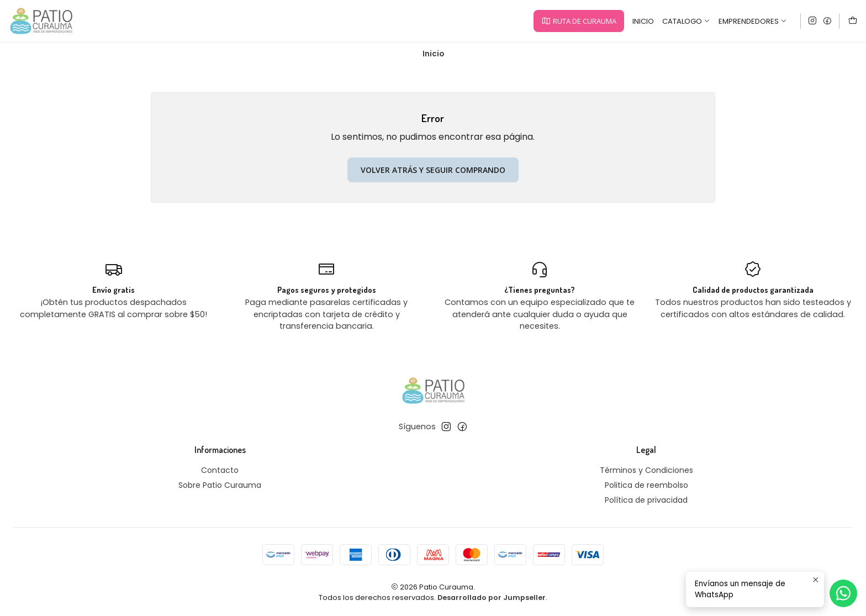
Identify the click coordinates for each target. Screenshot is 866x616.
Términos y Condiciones (646, 470)
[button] (579, 21)
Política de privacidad (646, 500)
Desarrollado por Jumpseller (492, 597)
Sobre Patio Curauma (220, 485)
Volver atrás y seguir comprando (433, 170)
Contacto (220, 470)
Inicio (643, 21)
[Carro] (853, 21)
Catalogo (686, 21)
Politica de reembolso (646, 485)
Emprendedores (753, 21)
